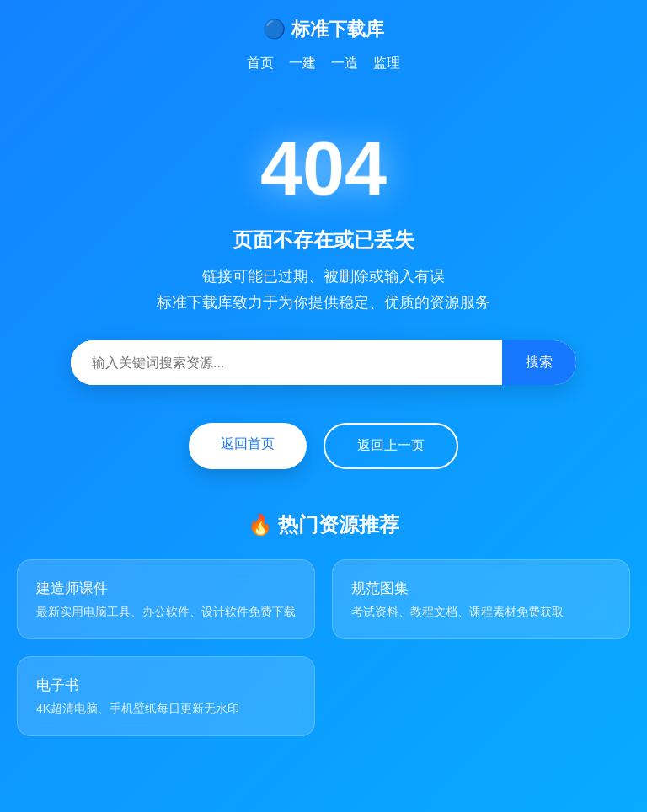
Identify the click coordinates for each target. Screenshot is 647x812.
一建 (302, 63)
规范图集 (380, 588)
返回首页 (248, 443)
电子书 (58, 685)
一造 (345, 63)
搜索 (539, 362)
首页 (260, 63)
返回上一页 (391, 445)
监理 (387, 63)
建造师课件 (72, 588)
